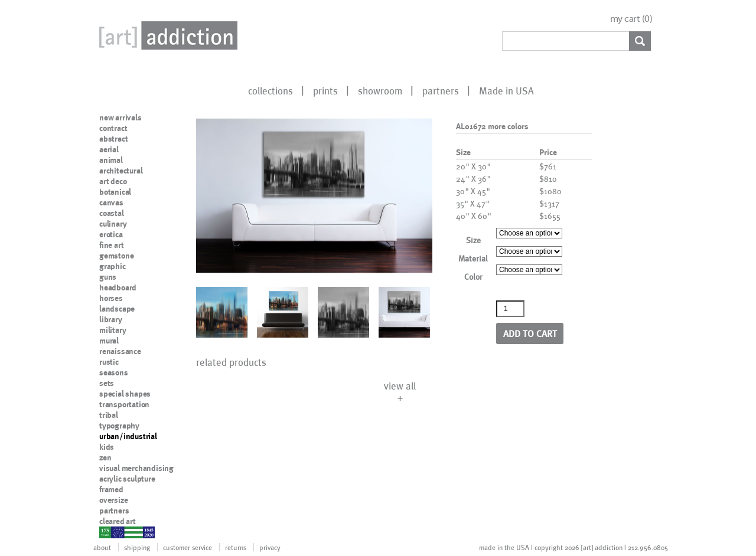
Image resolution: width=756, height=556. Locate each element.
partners (441, 90)
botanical (115, 192)
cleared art (118, 521)
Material (473, 258)
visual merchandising (136, 468)
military (113, 330)
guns (108, 277)
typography (119, 426)
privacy (270, 547)
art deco (113, 181)
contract (113, 128)
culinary (113, 224)
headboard (118, 287)
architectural (121, 171)
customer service (188, 547)
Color (473, 277)
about (102, 547)
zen (105, 457)
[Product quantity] (510, 309)
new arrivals (120, 117)
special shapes (125, 394)
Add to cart (530, 333)
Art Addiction (166, 35)
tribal (109, 415)
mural (109, 341)
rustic (109, 362)
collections (271, 90)
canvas (111, 202)
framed (111, 489)
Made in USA (506, 90)
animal (111, 160)
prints (325, 90)
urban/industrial (128, 436)
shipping (137, 547)
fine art (111, 245)
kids (107, 447)
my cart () (631, 19)
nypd (108, 532)
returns (236, 547)
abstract (113, 139)
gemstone (116, 256)
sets (107, 383)
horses (111, 298)
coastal (112, 213)
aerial (109, 149)
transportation (124, 404)
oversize (113, 500)
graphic (113, 266)
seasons (114, 372)
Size (473, 240)
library (111, 319)
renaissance (120, 351)
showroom (380, 90)
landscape (117, 309)
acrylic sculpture (127, 479)
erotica (111, 234)
